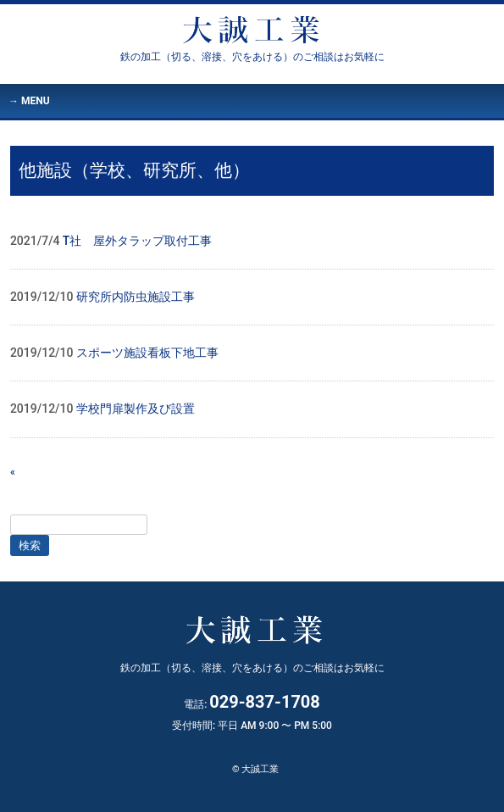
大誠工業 (252, 57)
